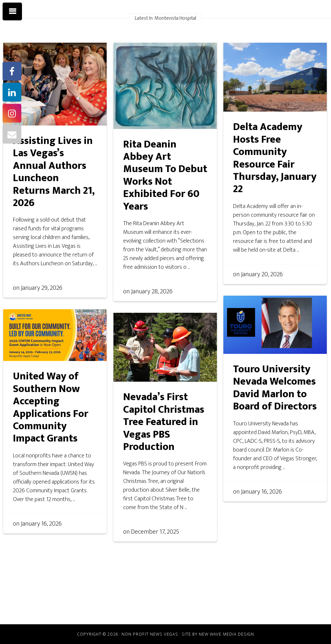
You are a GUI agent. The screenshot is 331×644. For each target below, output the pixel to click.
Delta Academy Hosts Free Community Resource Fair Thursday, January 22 (275, 158)
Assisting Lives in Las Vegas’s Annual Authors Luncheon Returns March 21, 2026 (54, 172)
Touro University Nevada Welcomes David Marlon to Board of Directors (275, 388)
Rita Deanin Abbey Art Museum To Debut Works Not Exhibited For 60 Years (165, 175)
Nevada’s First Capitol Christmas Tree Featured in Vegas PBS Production (164, 422)
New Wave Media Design (226, 634)
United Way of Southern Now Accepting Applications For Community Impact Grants (51, 407)
